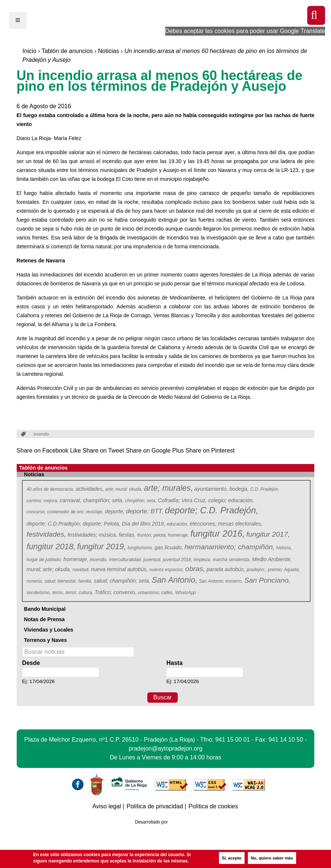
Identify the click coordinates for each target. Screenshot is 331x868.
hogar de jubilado (45, 560)
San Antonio (174, 580)
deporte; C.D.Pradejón (54, 524)
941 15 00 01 (232, 740)
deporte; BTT (144, 511)
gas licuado (169, 547)
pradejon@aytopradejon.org (166, 748)
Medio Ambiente (272, 559)
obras (195, 569)
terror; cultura (79, 593)
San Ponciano (267, 580)
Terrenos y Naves (46, 640)
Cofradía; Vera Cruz (182, 500)
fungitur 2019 (101, 547)
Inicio (30, 51)
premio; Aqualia (284, 570)
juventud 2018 (178, 560)
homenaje (76, 559)
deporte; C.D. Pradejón (211, 511)
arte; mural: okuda (124, 489)
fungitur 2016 (217, 534)
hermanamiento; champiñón (229, 547)
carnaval (71, 500)
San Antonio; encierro (221, 581)
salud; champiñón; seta (122, 581)
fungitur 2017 (268, 534)
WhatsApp (186, 593)
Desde (31, 663)
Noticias (109, 51)
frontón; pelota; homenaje (163, 535)
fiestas (127, 535)
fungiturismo (140, 548)
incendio (99, 560)
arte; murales (168, 488)
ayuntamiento (211, 489)
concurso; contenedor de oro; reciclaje (65, 512)
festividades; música (92, 535)
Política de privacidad (155, 806)
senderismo (39, 593)
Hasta (174, 663)
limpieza (203, 560)
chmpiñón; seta (141, 501)
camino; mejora (43, 501)
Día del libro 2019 (143, 524)
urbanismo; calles (156, 593)
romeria (35, 581)
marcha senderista (232, 560)
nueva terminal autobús (119, 569)
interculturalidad (126, 560)
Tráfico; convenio (116, 592)
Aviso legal (107, 806)
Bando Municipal (45, 609)
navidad (81, 570)
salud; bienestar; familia (69, 581)
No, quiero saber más (272, 858)
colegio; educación (231, 500)
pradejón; (257, 570)
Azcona (184, 822)
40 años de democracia (51, 489)
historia (284, 548)
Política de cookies (213, 806)
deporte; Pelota (102, 524)
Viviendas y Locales (49, 630)
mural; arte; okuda (49, 569)
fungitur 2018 (51, 547)
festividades (46, 534)
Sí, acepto (232, 858)
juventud (152, 560)
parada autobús (226, 569)
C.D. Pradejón (265, 489)
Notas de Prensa (45, 619)
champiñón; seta (103, 500)
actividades (90, 489)
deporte (114, 511)
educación (178, 524)
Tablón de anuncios (67, 51)
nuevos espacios (167, 570)
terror (58, 593)
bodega (239, 489)
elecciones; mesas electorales (226, 524)
